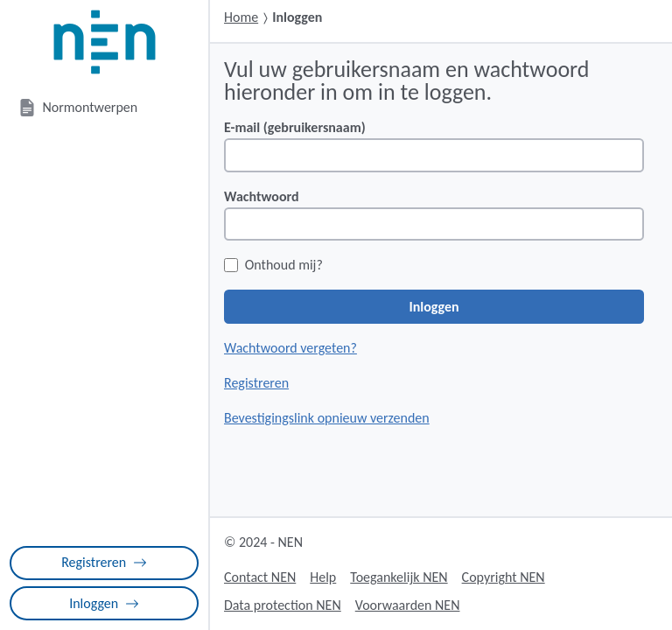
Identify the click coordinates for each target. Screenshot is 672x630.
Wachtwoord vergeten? (290, 348)
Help (323, 577)
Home (241, 17)
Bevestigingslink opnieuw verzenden (327, 418)
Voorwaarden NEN (408, 605)
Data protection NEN (283, 605)
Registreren (104, 562)
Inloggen (104, 603)
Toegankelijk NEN (399, 577)
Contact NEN (260, 577)
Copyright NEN (504, 577)
